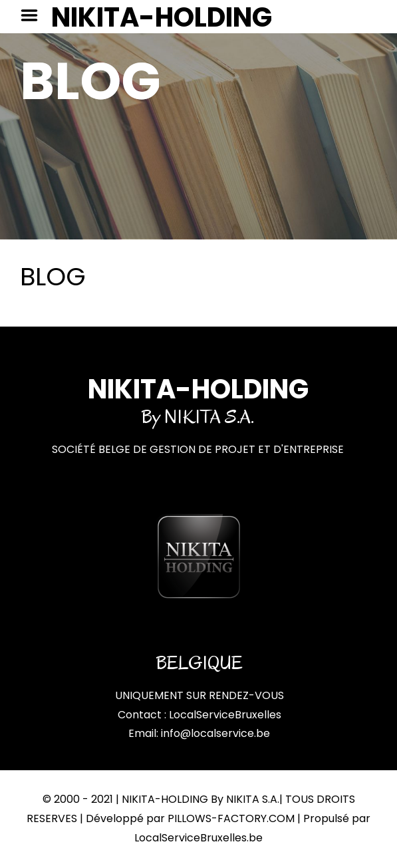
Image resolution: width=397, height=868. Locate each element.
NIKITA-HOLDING (162, 17)
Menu (34, 15)
